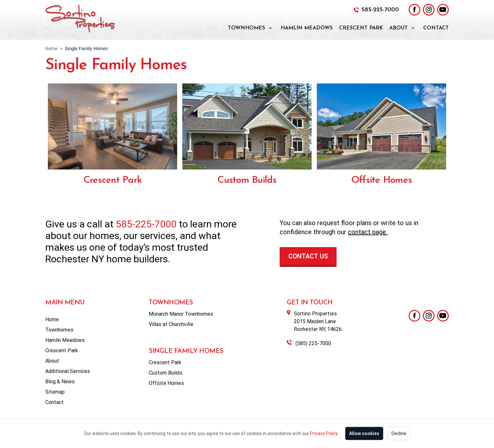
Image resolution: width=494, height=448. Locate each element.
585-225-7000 (380, 10)
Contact (436, 28)
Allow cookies (364, 433)
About (398, 28)
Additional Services (68, 371)
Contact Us (308, 256)
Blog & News (60, 382)
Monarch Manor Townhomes (181, 314)
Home (51, 49)
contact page (368, 232)
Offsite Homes (381, 180)
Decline (399, 433)
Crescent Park (361, 28)
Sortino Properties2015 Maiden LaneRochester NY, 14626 (318, 321)
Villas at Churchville (171, 324)
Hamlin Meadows (307, 28)
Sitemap (55, 392)
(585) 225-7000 (313, 343)
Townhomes (247, 28)
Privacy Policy (324, 433)
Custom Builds (247, 180)
